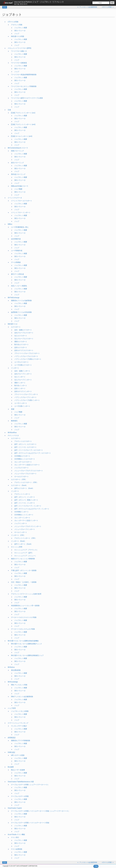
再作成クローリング (18, 174)
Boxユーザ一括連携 (18, 770)
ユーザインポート (21, 403)
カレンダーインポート (22, 518)
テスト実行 (15, 837)
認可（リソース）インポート (25, 503)
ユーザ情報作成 (17, 251)
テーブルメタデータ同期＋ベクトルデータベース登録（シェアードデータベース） (40, 811)
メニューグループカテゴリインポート (28, 526)
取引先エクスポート (22, 344)
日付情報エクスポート (22, 456)
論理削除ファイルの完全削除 (21, 312)
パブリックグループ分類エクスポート (28, 359)
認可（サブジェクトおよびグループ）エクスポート (33, 453)
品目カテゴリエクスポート (24, 350)
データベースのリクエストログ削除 (24, 617)
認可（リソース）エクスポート (25, 447)
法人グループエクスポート (24, 339)
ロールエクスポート (22, 476)
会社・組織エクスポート (23, 330)
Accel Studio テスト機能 (16, 834)
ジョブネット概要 (21, 28)
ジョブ (17, 34)
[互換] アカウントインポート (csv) (23, 113)
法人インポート (20, 377)
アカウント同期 (17, 25)
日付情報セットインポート (24, 515)
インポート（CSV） (18, 535)
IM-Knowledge (13, 682)
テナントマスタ (13, 435)
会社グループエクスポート (24, 333)
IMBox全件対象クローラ (20, 186)
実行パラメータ (20, 31)
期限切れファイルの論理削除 (21, 301)
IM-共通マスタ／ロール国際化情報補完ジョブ (27, 655)
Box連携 (11, 767)
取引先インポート (21, 386)
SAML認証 (11, 752)
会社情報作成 (16, 239)
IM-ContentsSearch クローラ (18, 148)
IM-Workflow (12, 433)
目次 (5, 7)
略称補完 (14, 421)
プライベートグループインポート (26, 394)
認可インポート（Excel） (23, 544)
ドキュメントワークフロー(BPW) (19, 48)
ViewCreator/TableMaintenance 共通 (21, 782)
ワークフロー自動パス (19, 51)
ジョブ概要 (18, 189)
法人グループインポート (23, 380)
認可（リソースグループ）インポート (28, 506)
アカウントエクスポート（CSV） (26, 482)
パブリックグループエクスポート (26, 356)
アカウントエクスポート (23, 441)
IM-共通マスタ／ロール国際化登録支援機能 (23, 641)
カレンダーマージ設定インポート (26, 520)
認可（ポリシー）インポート (25, 497)
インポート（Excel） (19, 541)
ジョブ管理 (12, 708)
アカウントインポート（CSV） (25, 538)
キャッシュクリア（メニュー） (25, 556)
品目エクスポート (21, 347)
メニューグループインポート (25, 529)
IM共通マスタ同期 (18, 36)
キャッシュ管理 (17, 547)
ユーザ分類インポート (22, 406)
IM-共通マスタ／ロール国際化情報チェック (27, 644)
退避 (13, 409)
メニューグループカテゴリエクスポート (29, 471)
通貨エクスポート (21, 342)
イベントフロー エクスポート (22, 201)
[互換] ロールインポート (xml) (22, 136)
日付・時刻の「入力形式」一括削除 (24, 582)
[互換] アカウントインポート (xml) (23, 124)
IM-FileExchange (13, 298)
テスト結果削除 (17, 849)
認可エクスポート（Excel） (24, 488)
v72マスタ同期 (13, 22)
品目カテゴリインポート (23, 391)
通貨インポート (20, 383)
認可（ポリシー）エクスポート (25, 444)
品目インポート (20, 388)
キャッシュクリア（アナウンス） (26, 550)
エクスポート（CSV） (19, 479)
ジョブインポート (21, 523)
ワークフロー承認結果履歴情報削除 (24, 75)
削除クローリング (17, 151)
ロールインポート (21, 532)
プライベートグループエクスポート (27, 353)
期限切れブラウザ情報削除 (21, 741)
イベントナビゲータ (15, 198)
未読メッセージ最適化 (19, 286)
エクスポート (16, 327)
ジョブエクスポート (22, 468)
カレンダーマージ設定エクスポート (27, 465)
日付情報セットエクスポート (25, 459)
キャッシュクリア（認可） (24, 553)
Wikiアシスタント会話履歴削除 (22, 697)
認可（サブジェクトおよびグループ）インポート (32, 509)
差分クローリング (17, 163)
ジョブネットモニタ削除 (20, 711)
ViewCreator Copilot (15, 808)
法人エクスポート (21, 336)
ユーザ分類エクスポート (23, 365)
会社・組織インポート (22, 371)
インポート (15, 368)
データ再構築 (16, 262)
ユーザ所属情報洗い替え (20, 227)
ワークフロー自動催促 (19, 63)
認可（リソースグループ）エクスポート (29, 450)
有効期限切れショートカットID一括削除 (25, 606)
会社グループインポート (23, 374)
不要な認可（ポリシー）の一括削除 (24, 570)
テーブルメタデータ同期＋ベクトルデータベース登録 (30, 823)
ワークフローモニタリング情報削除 (24, 86)
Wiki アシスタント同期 (19, 685)
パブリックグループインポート (25, 397)
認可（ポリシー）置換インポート (26, 500)
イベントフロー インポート (21, 212)
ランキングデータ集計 (19, 726)
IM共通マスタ (13, 324)
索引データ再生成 (17, 274)
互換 (9, 110)
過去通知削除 (16, 670)
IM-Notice (11, 667)
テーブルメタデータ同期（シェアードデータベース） (30, 785)
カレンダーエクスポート (23, 462)
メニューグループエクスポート (25, 474)
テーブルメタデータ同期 (20, 796)
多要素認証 (12, 738)
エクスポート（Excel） (19, 485)
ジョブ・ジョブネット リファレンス (39, 2)
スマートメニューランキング (18, 723)
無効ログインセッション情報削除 (23, 559)
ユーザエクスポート (22, 362)
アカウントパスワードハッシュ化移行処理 (26, 594)
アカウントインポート (22, 494)
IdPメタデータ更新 (18, 755)
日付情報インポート (22, 512)
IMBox (10, 224)
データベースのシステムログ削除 (23, 629)
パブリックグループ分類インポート (27, 400)
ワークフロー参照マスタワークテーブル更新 (27, 98)
